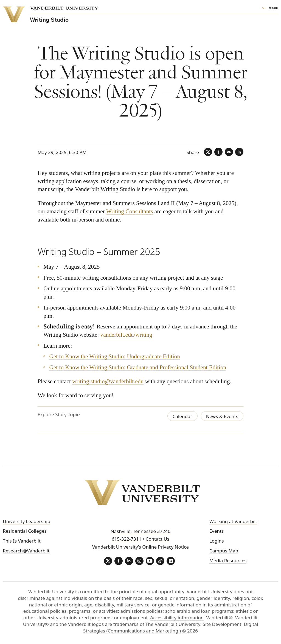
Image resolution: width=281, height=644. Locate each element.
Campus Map (224, 551)
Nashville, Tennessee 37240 (140, 531)
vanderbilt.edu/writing (126, 335)
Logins (217, 541)
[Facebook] (218, 152)
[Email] (229, 152)
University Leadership (26, 521)
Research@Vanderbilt (26, 551)
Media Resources (228, 561)
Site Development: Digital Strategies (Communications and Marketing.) (171, 627)
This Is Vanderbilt (22, 541)
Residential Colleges (25, 531)
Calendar (182, 416)
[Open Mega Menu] (270, 8)
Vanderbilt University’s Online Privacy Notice (140, 547)
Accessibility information (177, 618)
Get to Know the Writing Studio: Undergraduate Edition (114, 357)
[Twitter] (208, 152)
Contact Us (157, 539)
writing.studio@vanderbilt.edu (108, 381)
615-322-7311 (127, 539)
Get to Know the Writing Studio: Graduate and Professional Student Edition (138, 368)
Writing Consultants (130, 212)
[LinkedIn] (239, 152)
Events (217, 531)
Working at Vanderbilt (233, 521)
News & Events (222, 416)
